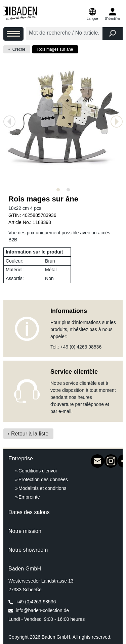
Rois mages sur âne (55, 49)
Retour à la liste (30, 434)
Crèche (19, 49)
